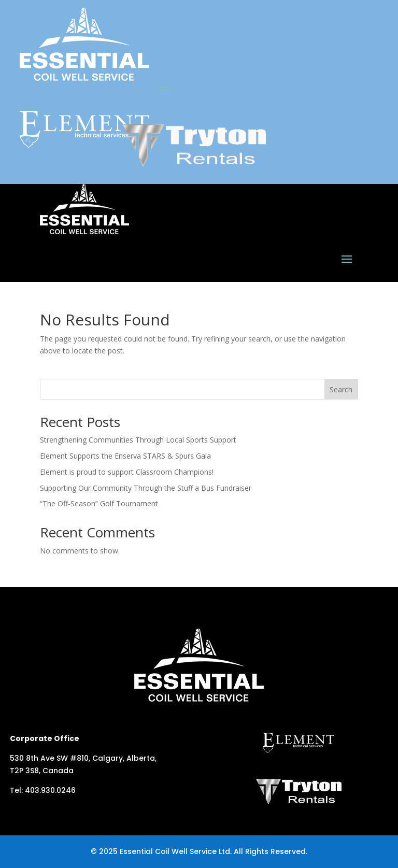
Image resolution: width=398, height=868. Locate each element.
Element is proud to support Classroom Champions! (127, 472)
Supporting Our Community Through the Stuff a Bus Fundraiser (146, 488)
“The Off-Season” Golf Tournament (99, 503)
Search (341, 389)
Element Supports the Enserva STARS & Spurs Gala (125, 456)
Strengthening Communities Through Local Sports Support (138, 440)
